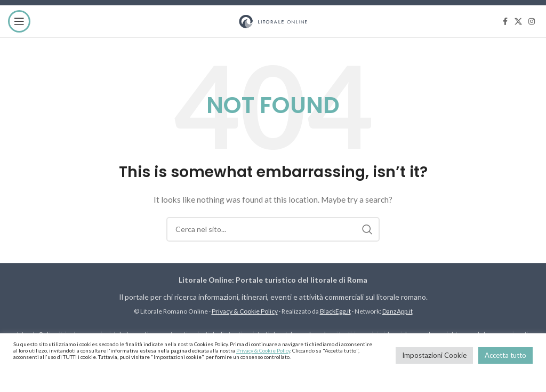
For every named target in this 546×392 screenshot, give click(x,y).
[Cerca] (273, 229)
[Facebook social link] (505, 22)
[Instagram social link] (532, 22)
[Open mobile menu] (19, 21)
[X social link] (518, 22)
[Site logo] (273, 21)
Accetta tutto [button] (505, 355)
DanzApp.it (398, 311)
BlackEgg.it (335, 311)
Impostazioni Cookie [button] (434, 355)
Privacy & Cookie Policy (245, 311)
